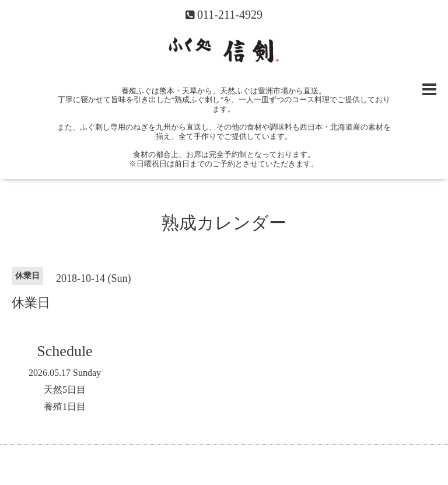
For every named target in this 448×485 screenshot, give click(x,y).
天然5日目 (65, 390)
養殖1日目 (65, 407)
